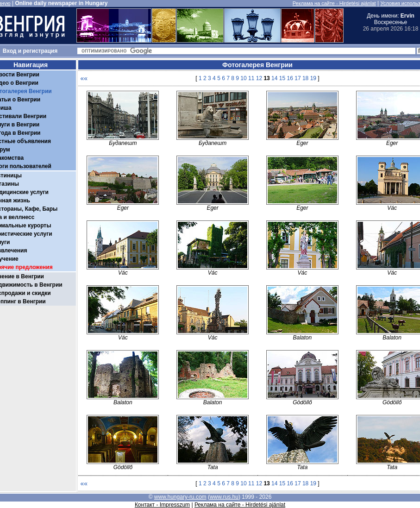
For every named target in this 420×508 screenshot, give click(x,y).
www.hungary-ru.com (180, 497)
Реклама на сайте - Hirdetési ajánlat (334, 3)
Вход (10, 51)
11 (251, 78)
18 (305, 78)
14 (274, 78)
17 (298, 78)
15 (282, 78)
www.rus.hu (224, 497)
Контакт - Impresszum (162, 505)
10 (243, 78)
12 (259, 78)
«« (84, 78)
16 (290, 78)
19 (313, 78)
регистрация (41, 51)
